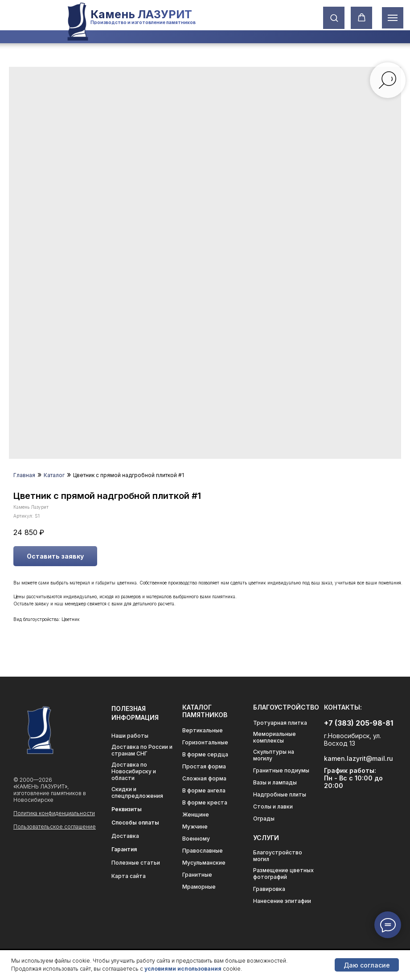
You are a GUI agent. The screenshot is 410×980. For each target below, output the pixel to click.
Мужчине (195, 827)
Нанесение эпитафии (282, 901)
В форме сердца (205, 754)
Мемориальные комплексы (275, 737)
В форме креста (205, 802)
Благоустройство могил (278, 856)
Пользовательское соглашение (55, 827)
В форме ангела (204, 790)
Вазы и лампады (275, 782)
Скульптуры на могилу (274, 755)
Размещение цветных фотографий (283, 874)
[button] (334, 18)
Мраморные (199, 887)
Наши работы (130, 736)
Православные (203, 851)
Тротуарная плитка (280, 723)
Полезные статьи (136, 863)
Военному (196, 839)
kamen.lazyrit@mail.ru (359, 758)
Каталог (54, 475)
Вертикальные (203, 730)
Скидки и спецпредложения (137, 792)
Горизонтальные (205, 742)
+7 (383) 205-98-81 (359, 723)
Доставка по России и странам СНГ (142, 750)
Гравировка (269, 889)
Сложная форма (204, 778)
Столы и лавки (273, 806)
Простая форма (204, 766)
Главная (24, 475)
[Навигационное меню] (393, 18)
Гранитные (197, 875)
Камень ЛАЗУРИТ (141, 14)
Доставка (125, 836)
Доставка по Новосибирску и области (134, 771)
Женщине (196, 815)
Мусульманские (204, 863)
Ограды (264, 819)
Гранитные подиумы (281, 770)
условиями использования (183, 969)
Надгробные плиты (280, 794)
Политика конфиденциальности (54, 813)
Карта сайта (129, 876)
